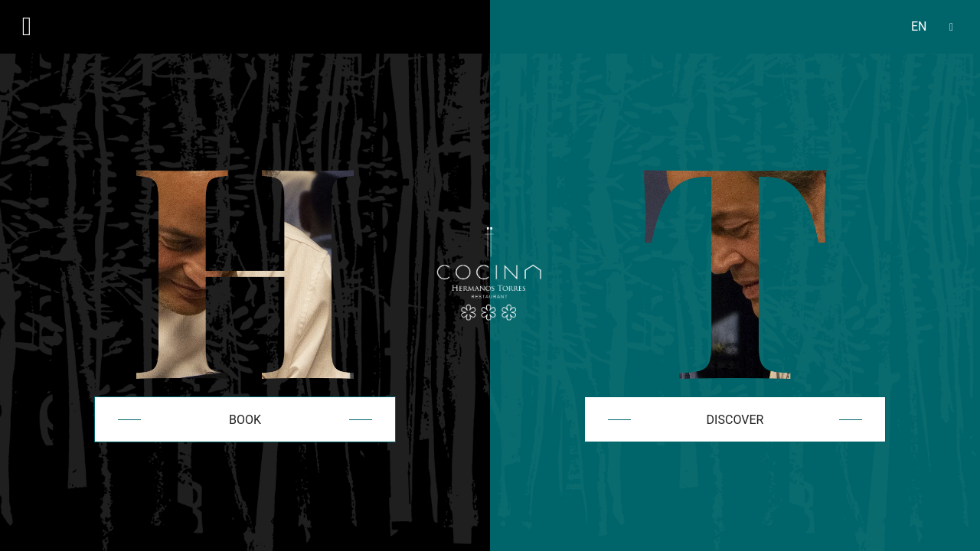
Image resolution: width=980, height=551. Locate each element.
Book (245, 420)
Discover (735, 420)
